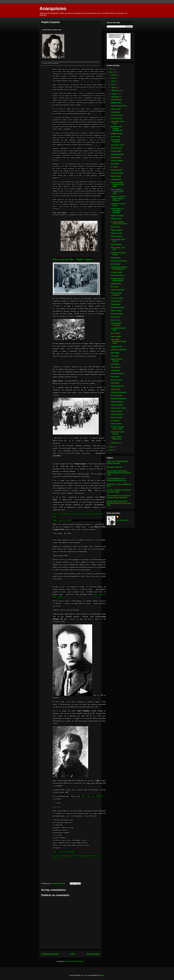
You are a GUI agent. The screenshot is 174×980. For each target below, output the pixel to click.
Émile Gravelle (116, 424)
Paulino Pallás (116, 151)
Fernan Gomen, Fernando (116, 294)
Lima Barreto (115, 112)
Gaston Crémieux (117, 414)
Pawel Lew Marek (117, 173)
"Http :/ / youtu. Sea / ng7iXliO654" (64, 852)
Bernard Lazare (116, 380)
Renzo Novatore (117, 395)
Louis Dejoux (115, 370)
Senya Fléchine (116, 245)
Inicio (73, 954)
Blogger (102, 975)
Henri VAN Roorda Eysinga (117, 433)
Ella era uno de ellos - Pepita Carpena (72, 259)
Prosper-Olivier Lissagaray (116, 324)
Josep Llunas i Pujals (118, 408)
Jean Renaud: (116, 367)
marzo (114, 78)
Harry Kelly (115, 356)
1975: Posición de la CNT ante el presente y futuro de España (118, 497)
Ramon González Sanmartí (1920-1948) (117, 184)
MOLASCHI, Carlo (117, 145)
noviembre (115, 97)
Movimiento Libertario (114, 467)
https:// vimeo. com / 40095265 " (93, 796)
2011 (111, 69)
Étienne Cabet (116, 176)
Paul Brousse (116, 304)
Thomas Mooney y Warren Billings (117, 280)
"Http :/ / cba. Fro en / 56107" (62, 520)
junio (113, 84)
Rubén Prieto (116, 227)
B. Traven (114, 167)
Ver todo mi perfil (123, 520)
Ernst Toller (115, 164)
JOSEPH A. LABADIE (119, 350)
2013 (111, 447)
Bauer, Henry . (116, 320)
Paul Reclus (115, 383)
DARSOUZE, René (118, 307)
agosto (114, 87)
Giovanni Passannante (119, 261)
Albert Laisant (116, 109)
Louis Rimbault (116, 179)
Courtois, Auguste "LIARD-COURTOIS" (119, 223)
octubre (114, 94)
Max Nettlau (115, 353)
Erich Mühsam (116, 157)
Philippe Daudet (116, 134)
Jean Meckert (116, 333)
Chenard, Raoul (116, 411)
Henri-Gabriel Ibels (118, 290)
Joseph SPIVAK (116, 148)
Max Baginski (116, 258)
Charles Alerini (116, 301)
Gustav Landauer (117, 161)
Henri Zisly (115, 287)
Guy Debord (115, 421)
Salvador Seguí (116, 100)
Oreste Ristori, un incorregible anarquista (117, 211)
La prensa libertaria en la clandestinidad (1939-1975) (117, 479)
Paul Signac (115, 377)
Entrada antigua (93, 954)
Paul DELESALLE (117, 275)
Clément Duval (116, 219)
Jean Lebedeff (116, 336)
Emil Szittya (115, 364)
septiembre (115, 91)
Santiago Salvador (117, 154)
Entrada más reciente (50, 954)
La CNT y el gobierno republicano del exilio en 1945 (119, 491)
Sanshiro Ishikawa (117, 374)
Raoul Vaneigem (117, 417)
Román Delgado (117, 230)
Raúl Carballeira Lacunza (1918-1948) (117, 191)
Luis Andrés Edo (117, 115)
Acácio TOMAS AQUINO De (116, 438)
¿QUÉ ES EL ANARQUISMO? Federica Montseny (118, 462)
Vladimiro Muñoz (117, 405)
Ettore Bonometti (117, 314)
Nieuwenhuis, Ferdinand (116, 141)
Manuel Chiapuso (117, 402)
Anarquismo (53, 8)
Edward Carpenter (117, 386)
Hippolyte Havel (116, 347)
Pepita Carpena (116, 236)
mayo (113, 81)
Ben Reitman (115, 264)
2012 (111, 72)
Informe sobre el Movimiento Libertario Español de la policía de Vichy (119, 473)
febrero (114, 75)
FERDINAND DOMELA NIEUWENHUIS (119, 268)
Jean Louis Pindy (117, 298)
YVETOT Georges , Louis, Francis (118, 428)
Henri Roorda (116, 137)
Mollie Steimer (116, 284)
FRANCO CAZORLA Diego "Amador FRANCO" (118, 198)
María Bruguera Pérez (119, 106)
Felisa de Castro (117, 233)
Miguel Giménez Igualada (117, 360)
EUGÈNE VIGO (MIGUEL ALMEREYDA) (117, 129)
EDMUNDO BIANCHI (118, 399)
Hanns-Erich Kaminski (119, 392)
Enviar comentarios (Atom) (75, 961)
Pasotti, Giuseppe (117, 216)
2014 (111, 450)
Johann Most (115, 317)
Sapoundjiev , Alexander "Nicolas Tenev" (118, 341)
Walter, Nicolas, (116, 311)
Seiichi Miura (115, 389)
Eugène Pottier (116, 103)
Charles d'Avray (116, 118)
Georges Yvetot (116, 272)
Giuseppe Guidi (116, 170)
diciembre (115, 443)
